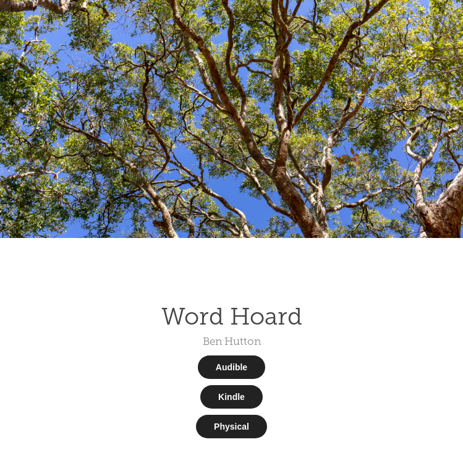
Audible (231, 367)
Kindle (231, 397)
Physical (231, 427)
